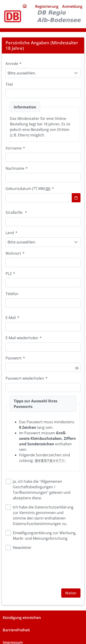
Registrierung (47, 6)
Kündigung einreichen (22, 618)
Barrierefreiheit (16, 630)
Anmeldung (72, 6)
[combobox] (39, 198)
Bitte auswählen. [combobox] (22, 73)
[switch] (77, 368)
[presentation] (40, 568)
